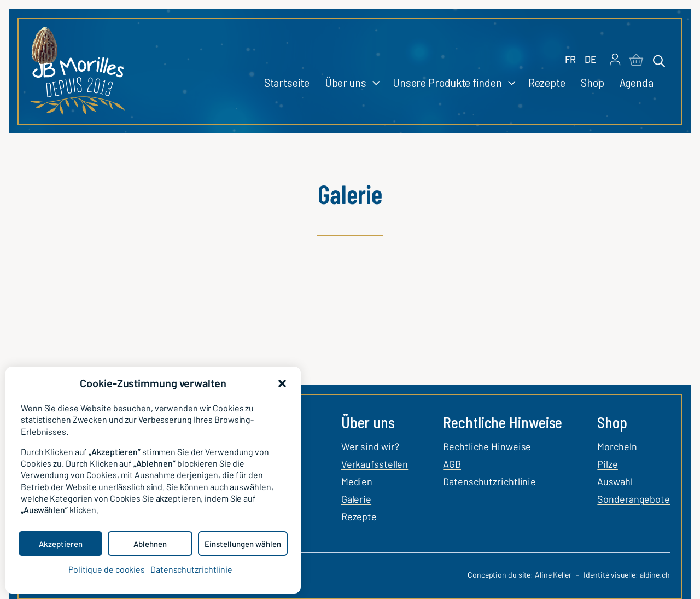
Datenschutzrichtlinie (191, 569)
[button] (282, 383)
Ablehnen (150, 544)
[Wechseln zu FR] (571, 60)
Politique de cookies (107, 569)
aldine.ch (655, 575)
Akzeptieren (61, 544)
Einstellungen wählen (243, 544)
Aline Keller (553, 575)
